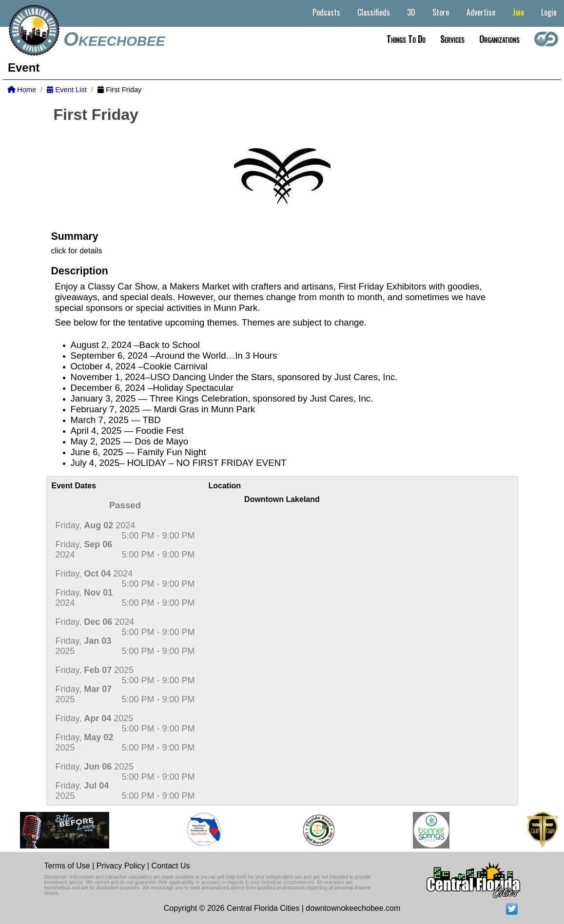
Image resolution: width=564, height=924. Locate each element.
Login (549, 12)
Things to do (406, 39)
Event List (67, 90)
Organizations (499, 39)
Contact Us (170, 866)
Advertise (481, 12)
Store (441, 12)
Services (452, 39)
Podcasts (326, 12)
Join (518, 12)
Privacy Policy (121, 866)
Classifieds (374, 12)
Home (22, 90)
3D (411, 12)
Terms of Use (67, 866)
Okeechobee (114, 39)
